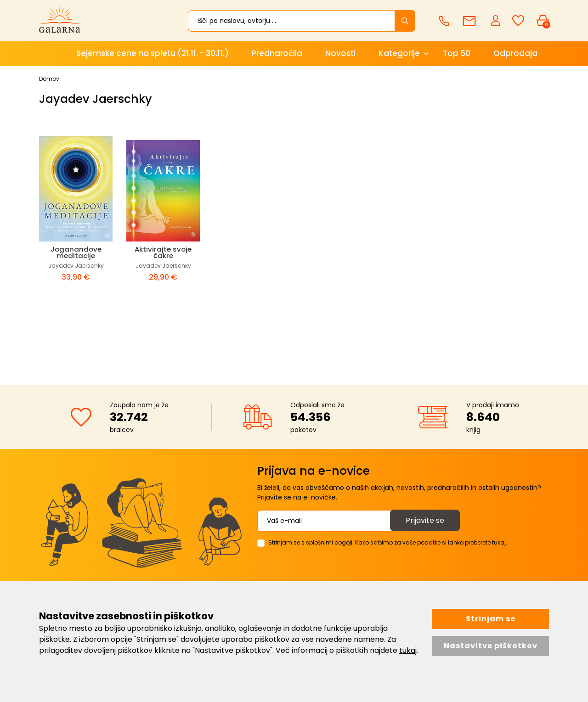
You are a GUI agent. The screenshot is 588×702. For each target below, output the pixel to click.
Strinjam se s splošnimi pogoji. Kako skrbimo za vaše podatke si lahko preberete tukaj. (388, 542)
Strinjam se (491, 619)
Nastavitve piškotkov (491, 646)
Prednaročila (277, 53)
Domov (49, 79)
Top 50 (457, 53)
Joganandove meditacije (76, 252)
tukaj (408, 650)
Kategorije (399, 53)
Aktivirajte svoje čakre (163, 252)
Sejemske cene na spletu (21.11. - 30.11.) (153, 53)
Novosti (340, 53)
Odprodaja (515, 53)
